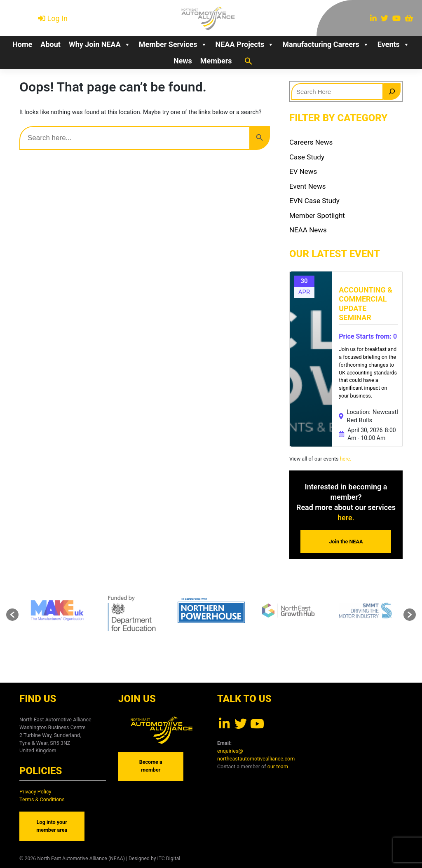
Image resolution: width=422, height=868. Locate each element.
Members (216, 61)
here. (345, 459)
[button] (249, 61)
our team (278, 766)
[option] (211, 611)
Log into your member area (52, 826)
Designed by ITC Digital (154, 859)
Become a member (151, 766)
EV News (303, 171)
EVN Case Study (314, 201)
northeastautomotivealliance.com (256, 759)
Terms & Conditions (42, 799)
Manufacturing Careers (326, 44)
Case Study (307, 157)
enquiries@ (230, 751)
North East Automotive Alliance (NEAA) (81, 859)
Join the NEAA (346, 542)
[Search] (392, 91)
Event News (307, 186)
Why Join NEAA (100, 44)
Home (22, 44)
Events (394, 44)
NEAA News (308, 230)
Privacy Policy (35, 792)
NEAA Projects (245, 44)
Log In (57, 18)
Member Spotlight (317, 215)
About (50, 44)
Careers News (311, 142)
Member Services (173, 44)
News (183, 61)
